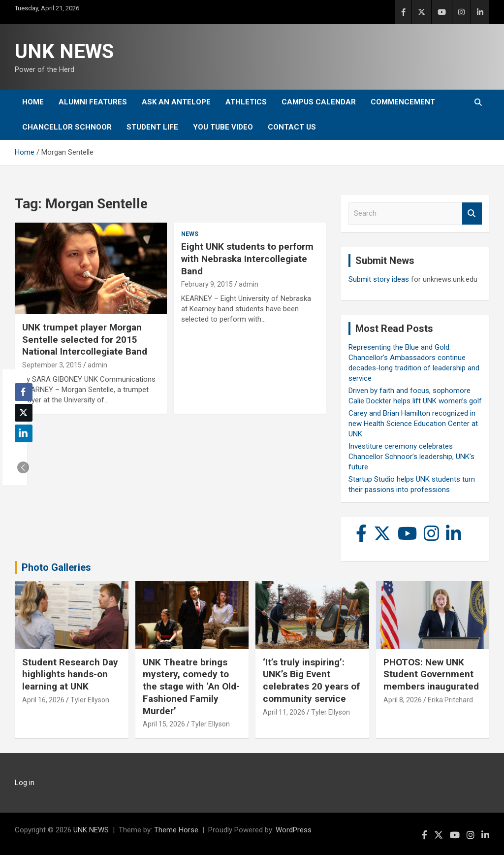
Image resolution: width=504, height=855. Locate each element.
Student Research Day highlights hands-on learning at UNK (70, 674)
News (190, 234)
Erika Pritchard (450, 700)
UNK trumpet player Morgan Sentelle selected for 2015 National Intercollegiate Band (85, 339)
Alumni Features (93, 102)
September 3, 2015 (52, 365)
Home (33, 102)
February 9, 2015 (207, 284)
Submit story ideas (379, 279)
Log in (25, 783)
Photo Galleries (56, 567)
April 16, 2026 (43, 700)
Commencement (403, 102)
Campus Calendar (319, 102)
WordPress (294, 830)
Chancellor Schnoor (67, 127)
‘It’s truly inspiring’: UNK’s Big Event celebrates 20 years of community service (311, 680)
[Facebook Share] (24, 392)
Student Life (152, 127)
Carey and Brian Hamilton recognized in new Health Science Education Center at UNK (413, 424)
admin (97, 365)
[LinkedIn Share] (24, 433)
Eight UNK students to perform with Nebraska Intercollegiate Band (247, 259)
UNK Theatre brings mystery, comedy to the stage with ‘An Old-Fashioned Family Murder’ (191, 687)
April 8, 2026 (403, 700)
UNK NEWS (64, 51)
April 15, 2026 (164, 724)
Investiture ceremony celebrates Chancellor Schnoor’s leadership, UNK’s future (411, 457)
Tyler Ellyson (90, 700)
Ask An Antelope (176, 102)
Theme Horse (176, 830)
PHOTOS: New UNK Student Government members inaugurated (431, 674)
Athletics (246, 102)
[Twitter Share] (24, 413)
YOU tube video (223, 127)
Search (472, 214)
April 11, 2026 (284, 712)
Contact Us (292, 127)
